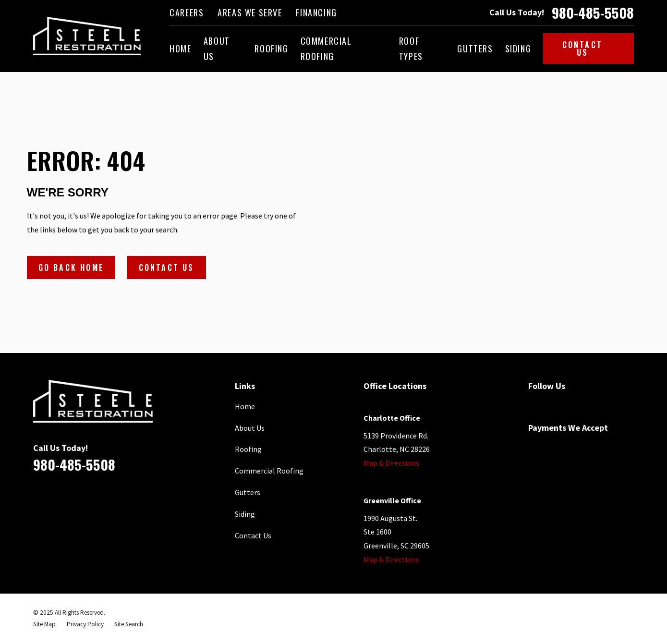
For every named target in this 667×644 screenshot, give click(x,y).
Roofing (248, 449)
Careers (187, 12)
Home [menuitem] (180, 49)
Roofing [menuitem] (271, 49)
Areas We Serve (250, 12)
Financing (316, 12)
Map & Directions (391, 463)
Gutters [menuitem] (475, 49)
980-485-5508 (593, 12)
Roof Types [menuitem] (411, 49)
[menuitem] (44, 624)
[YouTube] (579, 405)
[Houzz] (602, 405)
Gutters (248, 492)
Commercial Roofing (269, 471)
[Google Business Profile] (556, 405)
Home (245, 406)
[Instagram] (624, 405)
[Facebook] (534, 405)
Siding (245, 514)
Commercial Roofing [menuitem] (326, 49)
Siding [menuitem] (518, 49)
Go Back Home (71, 267)
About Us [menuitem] (217, 49)
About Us (250, 428)
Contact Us (592, 49)
